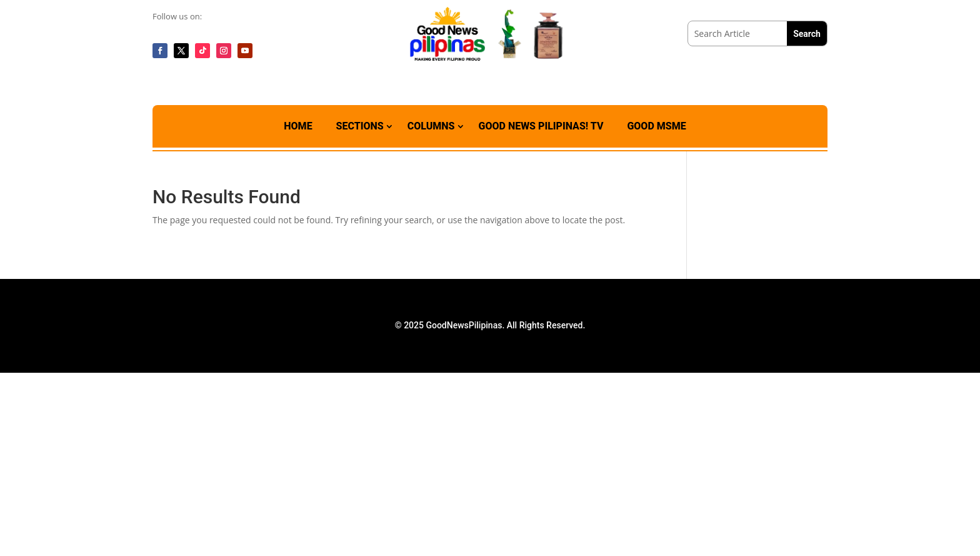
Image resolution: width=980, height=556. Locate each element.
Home (298, 126)
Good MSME (656, 126)
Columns (431, 126)
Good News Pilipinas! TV (541, 126)
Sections (360, 126)
